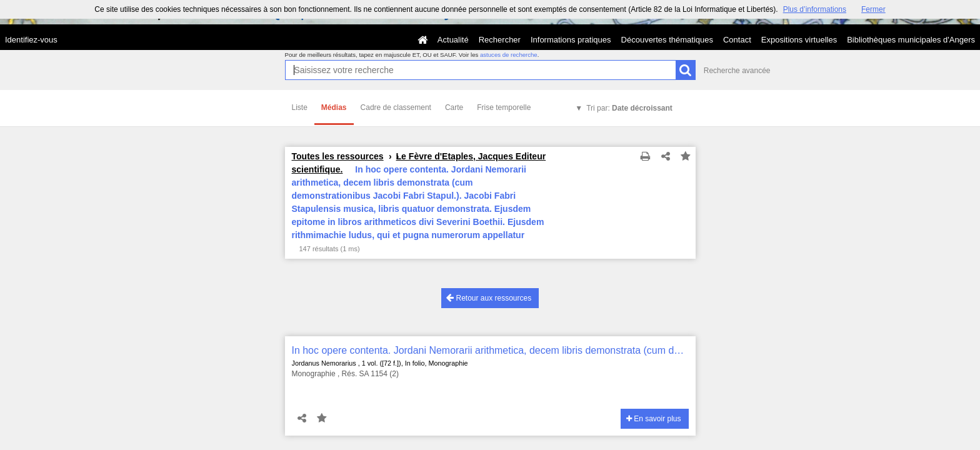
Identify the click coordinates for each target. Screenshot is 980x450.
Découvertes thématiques (667, 40)
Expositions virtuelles (799, 40)
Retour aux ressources (489, 298)
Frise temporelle (504, 107)
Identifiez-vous (31, 40)
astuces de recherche (509, 55)
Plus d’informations (815, 9)
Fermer (873, 9)
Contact (737, 40)
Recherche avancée (737, 71)
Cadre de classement (396, 107)
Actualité (453, 40)
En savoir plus (654, 419)
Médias (334, 107)
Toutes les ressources (338, 156)
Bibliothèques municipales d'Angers (911, 40)
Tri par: (629, 108)
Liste (300, 107)
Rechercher (500, 40)
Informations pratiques (571, 40)
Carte (454, 107)
